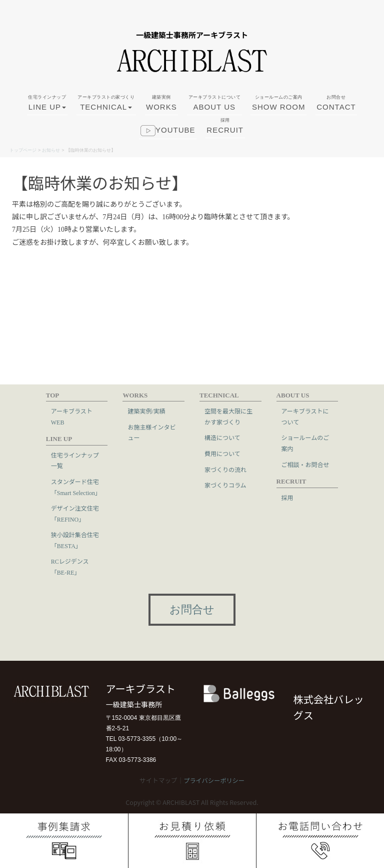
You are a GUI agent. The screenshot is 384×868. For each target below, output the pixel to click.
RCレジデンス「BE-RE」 (70, 567)
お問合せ (192, 610)
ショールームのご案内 (305, 444)
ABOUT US (215, 108)
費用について (222, 454)
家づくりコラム (225, 486)
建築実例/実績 (146, 411)
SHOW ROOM (279, 108)
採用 (287, 498)
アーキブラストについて (305, 417)
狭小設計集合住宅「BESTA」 (75, 541)
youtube (168, 137)
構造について (222, 438)
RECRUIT (225, 131)
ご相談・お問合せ (305, 465)
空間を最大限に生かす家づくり (228, 417)
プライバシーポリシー (214, 781)
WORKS (161, 108)
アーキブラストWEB (72, 417)
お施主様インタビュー (151, 433)
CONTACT (336, 108)
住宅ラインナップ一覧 (75, 461)
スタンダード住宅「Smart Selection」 (76, 488)
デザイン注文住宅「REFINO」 (75, 514)
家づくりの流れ (225, 470)
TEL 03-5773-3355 (131, 739)
